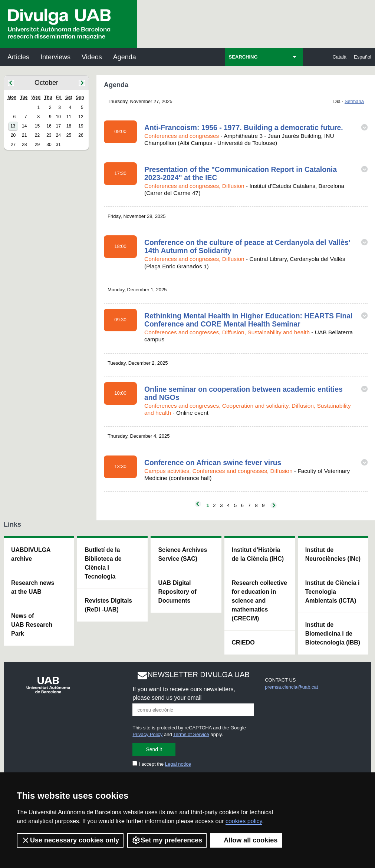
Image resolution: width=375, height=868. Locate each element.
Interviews (55, 57)
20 (13, 135)
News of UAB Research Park (32, 625)
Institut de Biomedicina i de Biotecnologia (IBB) (333, 634)
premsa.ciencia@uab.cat (291, 687)
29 (37, 145)
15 (37, 126)
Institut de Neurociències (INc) (333, 554)
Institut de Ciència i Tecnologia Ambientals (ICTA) (333, 592)
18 (69, 126)
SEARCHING (243, 57)
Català (339, 57)
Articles (18, 57)
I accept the (162, 764)
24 (58, 135)
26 (81, 135)
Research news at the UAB (33, 587)
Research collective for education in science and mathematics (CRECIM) (259, 601)
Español (363, 57)
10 (58, 117)
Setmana (354, 101)
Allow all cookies (246, 840)
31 (58, 145)
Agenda (125, 57)
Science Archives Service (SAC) (182, 554)
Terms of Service (191, 734)
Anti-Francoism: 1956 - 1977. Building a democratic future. (244, 127)
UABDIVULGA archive (31, 554)
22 (37, 135)
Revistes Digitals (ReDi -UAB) (108, 605)
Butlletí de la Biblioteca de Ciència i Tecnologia (103, 563)
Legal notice (178, 764)
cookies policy (244, 821)
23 (49, 135)
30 (49, 145)
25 (69, 135)
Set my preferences (167, 840)
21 (24, 135)
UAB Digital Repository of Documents (177, 592)
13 (13, 126)
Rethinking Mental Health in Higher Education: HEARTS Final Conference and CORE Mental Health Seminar (248, 320)
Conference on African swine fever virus (213, 463)
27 (13, 145)
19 (81, 126)
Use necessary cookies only (70, 840)
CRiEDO (243, 642)
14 (24, 126)
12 (81, 117)
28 (24, 145)
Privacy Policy (147, 734)
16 (49, 126)
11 (69, 117)
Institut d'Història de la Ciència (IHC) (258, 554)
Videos (92, 57)
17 (58, 126)
